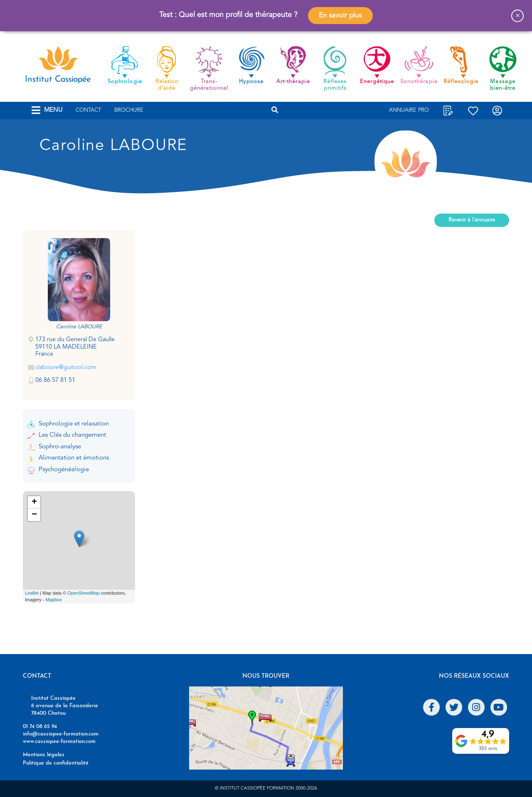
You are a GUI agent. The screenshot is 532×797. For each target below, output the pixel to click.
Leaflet (32, 593)
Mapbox (54, 600)
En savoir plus (340, 16)
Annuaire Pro (409, 110)
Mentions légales (44, 755)
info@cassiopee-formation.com (61, 734)
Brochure (129, 110)
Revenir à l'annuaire (472, 220)
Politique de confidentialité (56, 763)
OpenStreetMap (84, 593)
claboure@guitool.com (66, 368)
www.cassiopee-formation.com (59, 742)
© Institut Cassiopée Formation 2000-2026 (266, 788)
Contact (88, 110)
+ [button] (34, 502)
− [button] (34, 515)
